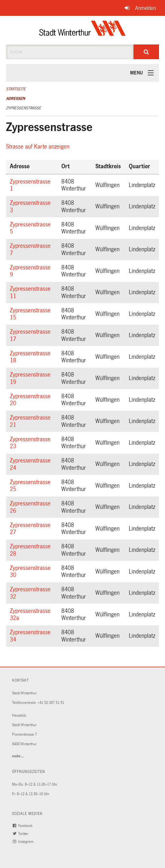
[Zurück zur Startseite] (82, 30)
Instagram (24, 842)
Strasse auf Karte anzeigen (39, 147)
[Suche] (146, 52)
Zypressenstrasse (24, 108)
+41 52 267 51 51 (51, 703)
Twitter (21, 834)
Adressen (16, 99)
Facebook (23, 826)
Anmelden (145, 8)
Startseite (16, 89)
